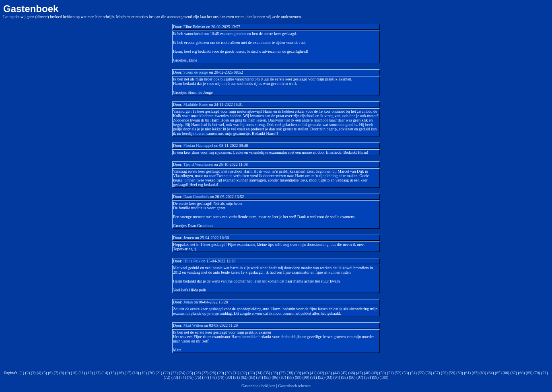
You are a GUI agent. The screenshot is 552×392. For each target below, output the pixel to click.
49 (375, 373)
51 (390, 373)
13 (97, 373)
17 (128, 373)
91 (313, 377)
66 (506, 373)
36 (274, 373)
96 (352, 377)
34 (259, 373)
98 (368, 377)
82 (244, 377)
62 (475, 373)
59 (452, 373)
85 (267, 377)
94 (337, 377)
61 (468, 373)
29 (220, 373)
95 (344, 377)
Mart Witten (193, 325)
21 (159, 373)
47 (359, 373)
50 (383, 373)
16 (120, 373)
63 (483, 373)
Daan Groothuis (196, 197)
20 (151, 373)
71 (544, 373)
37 (282, 373)
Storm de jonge (196, 72)
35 (267, 373)
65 (498, 373)
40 (305, 373)
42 (321, 373)
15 (113, 373)
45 (344, 373)
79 (221, 377)
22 (167, 373)
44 (336, 373)
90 (306, 377)
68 (521, 373)
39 (298, 373)
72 (167, 377)
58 (444, 373)
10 (74, 373)
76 (198, 377)
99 (375, 377)
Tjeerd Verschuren (198, 164)
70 (537, 373)
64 (490, 373)
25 (190, 373)
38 (290, 373)
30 (228, 373)
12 (89, 373)
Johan (188, 302)
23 (174, 373)
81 (237, 377)
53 (406, 373)
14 (105, 373)
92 (321, 377)
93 (329, 377)
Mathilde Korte (196, 104)
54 (414, 373)
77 (206, 377)
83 (252, 377)
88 (290, 377)
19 (143, 373)
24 (182, 373)
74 (182, 377)
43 (329, 373)
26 (198, 373)
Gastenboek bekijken (258, 386)
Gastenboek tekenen (294, 386)
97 (360, 377)
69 (529, 373)
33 (251, 373)
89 (298, 377)
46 (352, 373)
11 (82, 373)
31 (236, 373)
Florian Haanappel (198, 145)
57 (437, 373)
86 (275, 377)
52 (398, 373)
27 (205, 373)
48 (367, 373)
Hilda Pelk (192, 261)
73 (175, 377)
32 (244, 373)
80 (229, 377)
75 (190, 377)
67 (514, 373)
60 (460, 373)
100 (384, 377)
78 (213, 377)
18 (136, 373)
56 (429, 373)
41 (313, 373)
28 (213, 373)
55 (421, 373)
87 (283, 377)
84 (260, 377)
